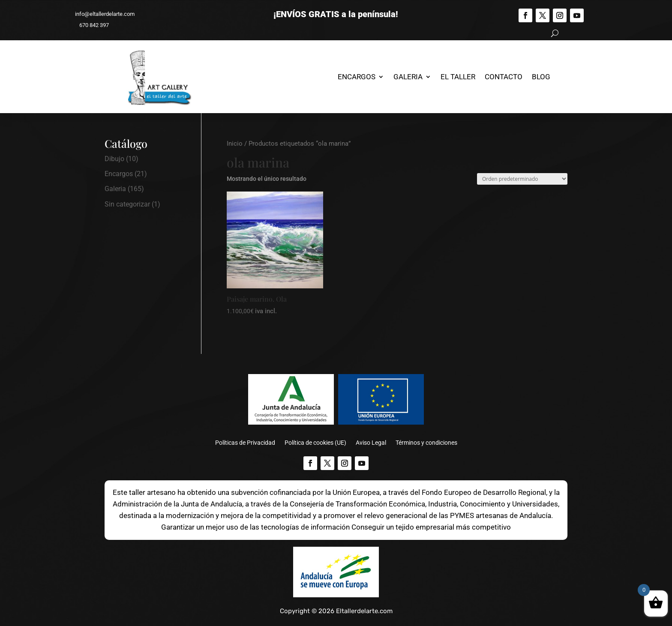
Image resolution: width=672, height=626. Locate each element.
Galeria (408, 77)
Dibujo (114, 159)
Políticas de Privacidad (245, 443)
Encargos (357, 77)
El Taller (458, 77)
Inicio (235, 144)
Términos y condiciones (426, 443)
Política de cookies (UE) (315, 443)
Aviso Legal (371, 443)
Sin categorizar (127, 204)
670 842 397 (90, 25)
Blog (541, 77)
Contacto (504, 77)
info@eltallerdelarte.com (101, 14)
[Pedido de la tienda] (522, 179)
